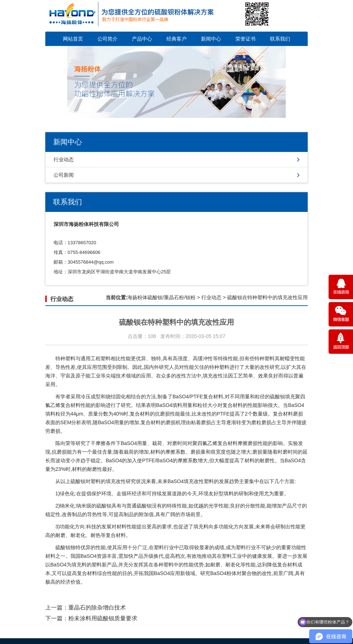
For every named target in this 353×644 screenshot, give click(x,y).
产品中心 (142, 39)
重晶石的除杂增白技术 (97, 608)
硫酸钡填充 (283, 397)
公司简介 (107, 39)
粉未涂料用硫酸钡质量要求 (103, 618)
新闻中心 (211, 39)
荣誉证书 (246, 39)
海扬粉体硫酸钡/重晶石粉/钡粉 (161, 297)
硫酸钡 (78, 481)
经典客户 (176, 39)
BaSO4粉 (221, 573)
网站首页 (73, 39)
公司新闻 (64, 175)
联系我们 (280, 39)
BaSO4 (181, 397)
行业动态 (64, 159)
